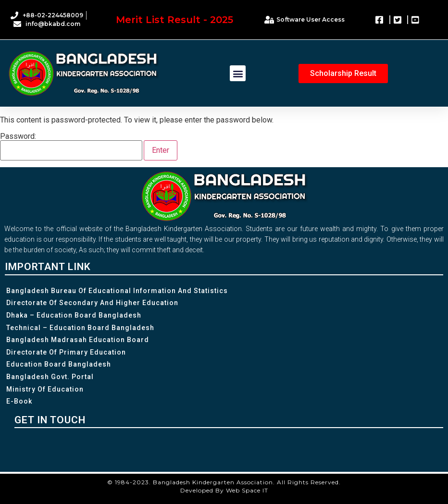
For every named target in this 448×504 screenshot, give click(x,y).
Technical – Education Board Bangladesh (80, 328)
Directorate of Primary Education (66, 352)
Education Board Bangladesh (59, 364)
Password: (71, 147)
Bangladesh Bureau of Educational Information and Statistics (117, 291)
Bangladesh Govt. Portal (50, 377)
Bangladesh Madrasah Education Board (78, 340)
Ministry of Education (45, 389)
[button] (238, 73)
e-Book (19, 401)
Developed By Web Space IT (224, 490)
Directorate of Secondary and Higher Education (92, 303)
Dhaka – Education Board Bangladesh (74, 315)
